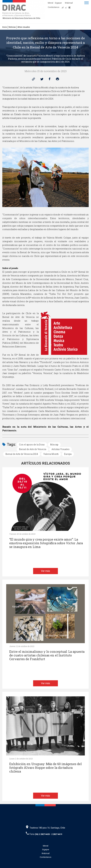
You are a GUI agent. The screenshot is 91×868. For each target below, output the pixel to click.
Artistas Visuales (61, 449)
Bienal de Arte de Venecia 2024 (22, 454)
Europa (68, 454)
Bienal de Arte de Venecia (33, 449)
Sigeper (58, 3)
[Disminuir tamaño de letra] (67, 7)
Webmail (69, 3)
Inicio (5, 27)
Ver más (45, 571)
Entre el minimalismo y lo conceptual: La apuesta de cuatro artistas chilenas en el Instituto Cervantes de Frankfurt (47, 655)
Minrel (51, 3)
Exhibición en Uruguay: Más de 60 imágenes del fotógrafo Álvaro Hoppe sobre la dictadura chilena (45, 768)
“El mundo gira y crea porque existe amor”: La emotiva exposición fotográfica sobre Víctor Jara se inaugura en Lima (46, 543)
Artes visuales (24, 27)
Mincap (54, 445)
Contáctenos (54, 7)
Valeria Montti (51, 454)
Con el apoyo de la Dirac (32, 445)
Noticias (12, 27)
